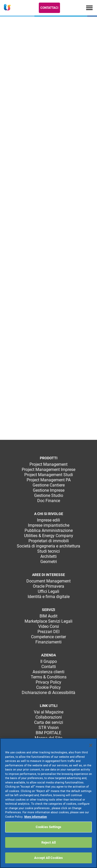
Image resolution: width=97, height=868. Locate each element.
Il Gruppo (49, 661)
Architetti (48, 556)
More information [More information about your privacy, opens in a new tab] (36, 817)
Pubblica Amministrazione (49, 530)
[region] (48, 803)
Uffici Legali (48, 591)
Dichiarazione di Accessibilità (48, 693)
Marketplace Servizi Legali (48, 621)
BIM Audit (48, 616)
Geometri (49, 562)
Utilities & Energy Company (49, 536)
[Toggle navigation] (89, 8)
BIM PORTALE (48, 733)
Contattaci (49, 8)
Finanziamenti (48, 642)
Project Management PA (49, 480)
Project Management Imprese (48, 470)
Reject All (48, 842)
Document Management (48, 581)
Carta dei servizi (49, 722)
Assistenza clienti (48, 672)
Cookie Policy (48, 687)
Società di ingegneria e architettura (48, 546)
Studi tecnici (48, 551)
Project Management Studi (49, 475)
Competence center (48, 637)
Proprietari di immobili (49, 541)
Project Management (48, 464)
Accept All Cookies (48, 858)
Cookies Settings (48, 827)
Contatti (49, 667)
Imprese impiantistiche (49, 525)
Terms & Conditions (49, 677)
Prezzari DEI (48, 632)
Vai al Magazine (49, 712)
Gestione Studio (49, 495)
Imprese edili (48, 520)
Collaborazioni (49, 717)
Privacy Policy (48, 682)
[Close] (91, 745)
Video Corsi (49, 626)
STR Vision (49, 728)
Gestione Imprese (49, 490)
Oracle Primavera (48, 586)
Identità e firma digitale (49, 597)
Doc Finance (49, 501)
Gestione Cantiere (49, 485)
